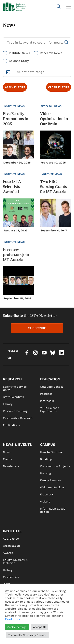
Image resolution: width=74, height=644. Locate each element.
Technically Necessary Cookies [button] (27, 635)
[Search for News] (37, 42)
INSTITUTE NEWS (14, 106)
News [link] (7, 452)
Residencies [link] (11, 577)
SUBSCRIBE (37, 328)
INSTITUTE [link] (12, 531)
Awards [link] (8, 553)
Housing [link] (45, 473)
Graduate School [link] (51, 387)
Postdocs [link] (46, 394)
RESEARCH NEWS (51, 106)
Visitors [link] (45, 501)
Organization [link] (11, 546)
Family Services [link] (51, 480)
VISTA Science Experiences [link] (50, 409)
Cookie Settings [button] (17, 627)
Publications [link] (11, 425)
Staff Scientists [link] (13, 397)
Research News (51, 53)
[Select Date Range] (37, 72)
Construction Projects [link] (55, 466)
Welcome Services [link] (52, 487)
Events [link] (7, 459)
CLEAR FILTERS (59, 87)
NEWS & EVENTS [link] (17, 444)
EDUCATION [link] (50, 379)
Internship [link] (47, 401)
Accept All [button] (39, 627)
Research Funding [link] (15, 411)
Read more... (14, 619)
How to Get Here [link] (51, 452)
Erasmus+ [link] (47, 494)
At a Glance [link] (11, 539)
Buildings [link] (46, 459)
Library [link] (8, 404)
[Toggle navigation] (69, 7)
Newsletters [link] (11, 466)
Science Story (19, 61)
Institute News (19, 53)
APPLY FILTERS (15, 87)
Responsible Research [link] (18, 418)
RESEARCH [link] (12, 379)
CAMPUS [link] (48, 444)
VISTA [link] (7, 584)
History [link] (8, 570)
